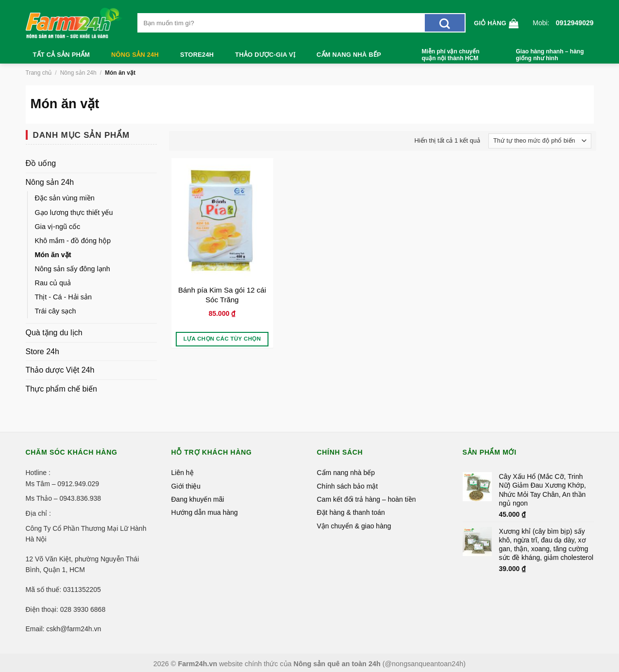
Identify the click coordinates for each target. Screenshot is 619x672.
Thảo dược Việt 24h (60, 370)
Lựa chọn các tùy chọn (222, 339)
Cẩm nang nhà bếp (349, 55)
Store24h (197, 55)
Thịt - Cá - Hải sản (64, 297)
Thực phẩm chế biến (61, 389)
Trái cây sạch (56, 311)
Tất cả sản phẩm (62, 55)
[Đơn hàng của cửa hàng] (540, 141)
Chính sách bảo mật (348, 486)
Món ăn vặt (53, 255)
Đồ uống (41, 163)
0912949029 (575, 23)
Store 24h (42, 352)
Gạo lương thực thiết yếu (74, 213)
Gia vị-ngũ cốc (58, 227)
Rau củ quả (53, 283)
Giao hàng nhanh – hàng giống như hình (550, 55)
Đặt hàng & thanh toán (351, 512)
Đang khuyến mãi (198, 499)
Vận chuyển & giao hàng (354, 526)
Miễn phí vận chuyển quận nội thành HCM (451, 55)
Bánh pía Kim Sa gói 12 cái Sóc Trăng (222, 295)
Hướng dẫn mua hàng (205, 512)
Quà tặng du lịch (54, 333)
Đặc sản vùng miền (65, 198)
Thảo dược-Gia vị (265, 55)
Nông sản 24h (135, 55)
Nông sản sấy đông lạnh (73, 269)
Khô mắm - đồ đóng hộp (73, 241)
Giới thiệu (186, 486)
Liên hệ (183, 473)
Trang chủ (39, 73)
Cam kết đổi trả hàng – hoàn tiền (367, 499)
